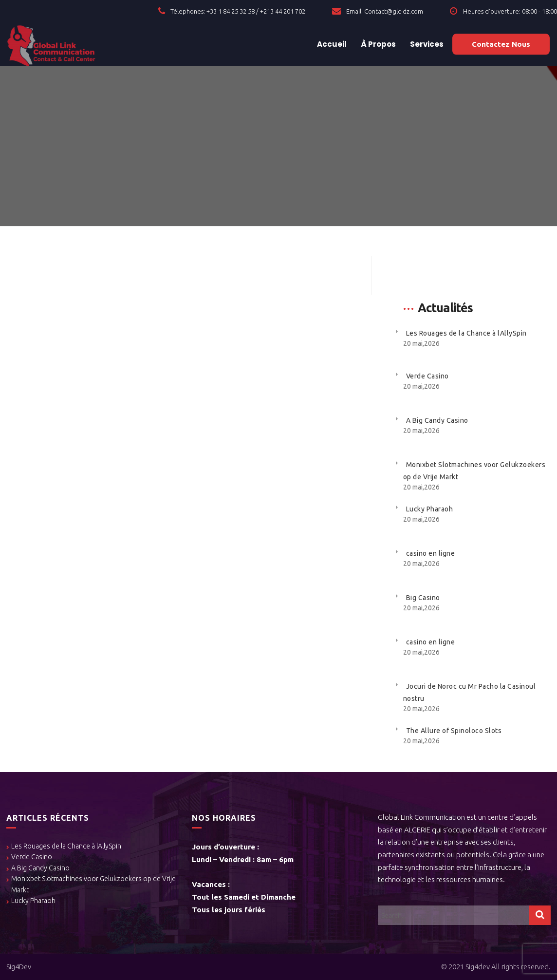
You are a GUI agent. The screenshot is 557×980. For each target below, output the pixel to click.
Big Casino (423, 598)
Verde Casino (427, 376)
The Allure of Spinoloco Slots (454, 731)
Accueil (331, 44)
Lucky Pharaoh (430, 509)
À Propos (378, 44)
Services (426, 44)
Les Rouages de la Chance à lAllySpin (466, 333)
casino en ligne (431, 553)
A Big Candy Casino (437, 420)
